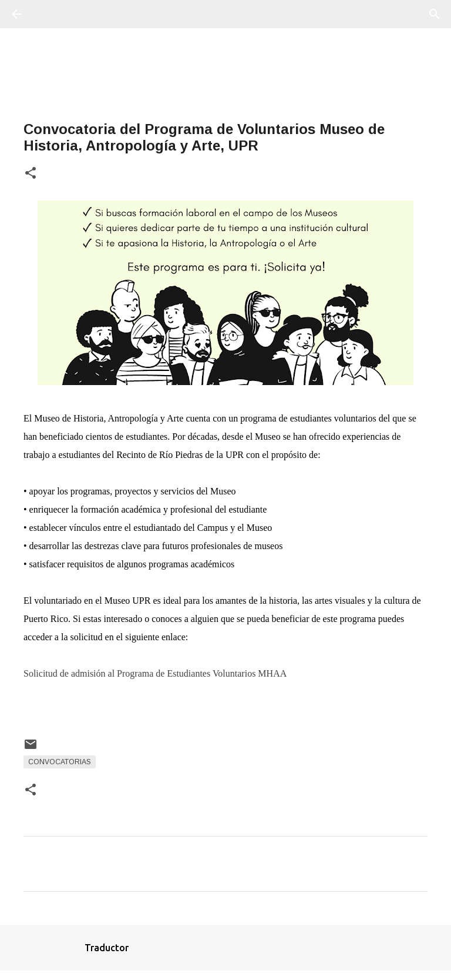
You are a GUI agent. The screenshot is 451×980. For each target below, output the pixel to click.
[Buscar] (49, 14)
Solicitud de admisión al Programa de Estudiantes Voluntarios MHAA (155, 673)
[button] (31, 174)
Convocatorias (60, 762)
